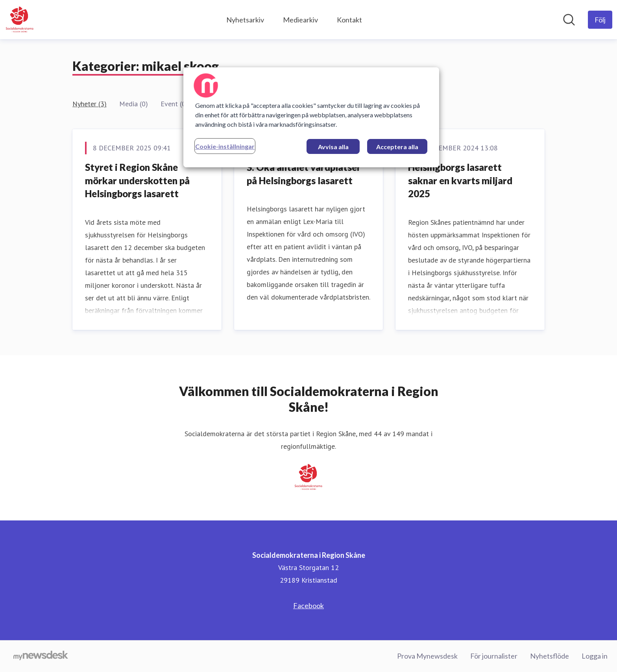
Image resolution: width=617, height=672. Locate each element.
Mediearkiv (300, 20)
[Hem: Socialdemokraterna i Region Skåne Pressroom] (20, 20)
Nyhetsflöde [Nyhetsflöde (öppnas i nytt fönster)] (550, 656)
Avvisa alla (333, 147)
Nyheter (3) (90, 104)
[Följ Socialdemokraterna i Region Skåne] (600, 20)
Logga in (595, 656)
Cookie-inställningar (225, 146)
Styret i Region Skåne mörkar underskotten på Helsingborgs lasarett (137, 180)
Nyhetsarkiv (245, 20)
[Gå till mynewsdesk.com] (41, 656)
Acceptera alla (397, 147)
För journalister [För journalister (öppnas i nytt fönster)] (494, 656)
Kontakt (349, 20)
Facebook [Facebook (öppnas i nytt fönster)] (308, 605)
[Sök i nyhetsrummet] (569, 20)
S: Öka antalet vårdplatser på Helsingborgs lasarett (304, 174)
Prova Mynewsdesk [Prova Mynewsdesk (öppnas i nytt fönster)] (427, 656)
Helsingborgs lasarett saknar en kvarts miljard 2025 (460, 180)
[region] (311, 117)
